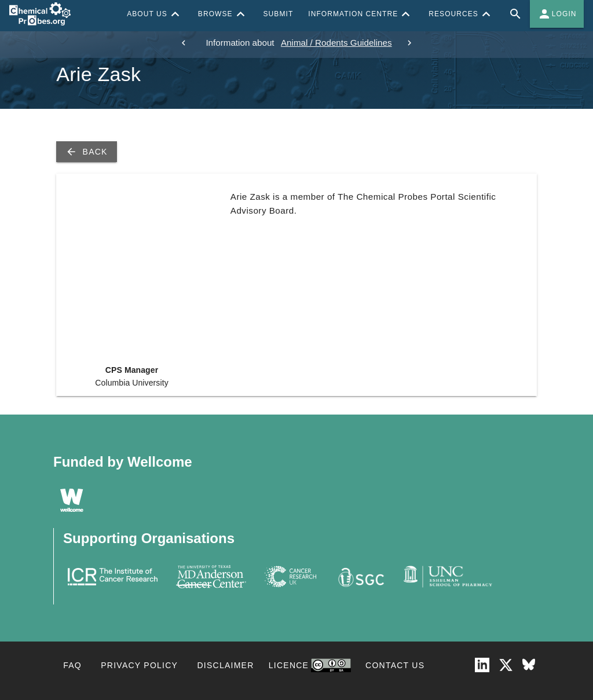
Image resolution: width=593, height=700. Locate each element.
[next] (409, 43)
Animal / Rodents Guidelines (336, 43)
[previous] (184, 43)
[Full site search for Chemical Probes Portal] (515, 14)
